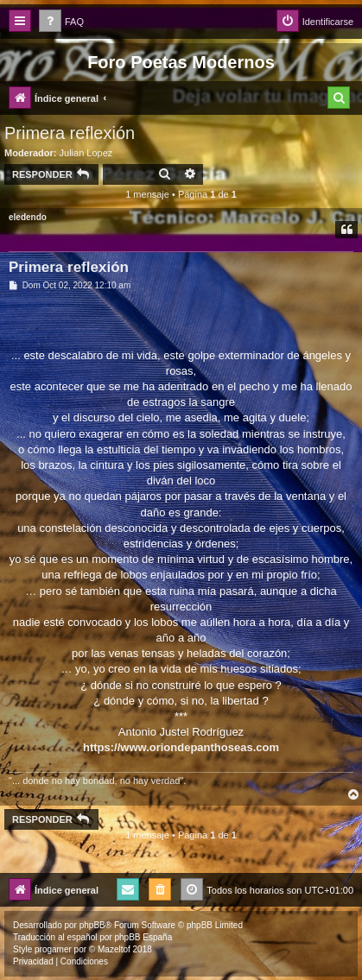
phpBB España (143, 937)
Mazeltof (114, 949)
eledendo (28, 217)
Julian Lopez (86, 153)
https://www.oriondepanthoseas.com (181, 747)
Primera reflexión (70, 133)
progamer (53, 949)
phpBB (92, 925)
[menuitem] (61, 22)
